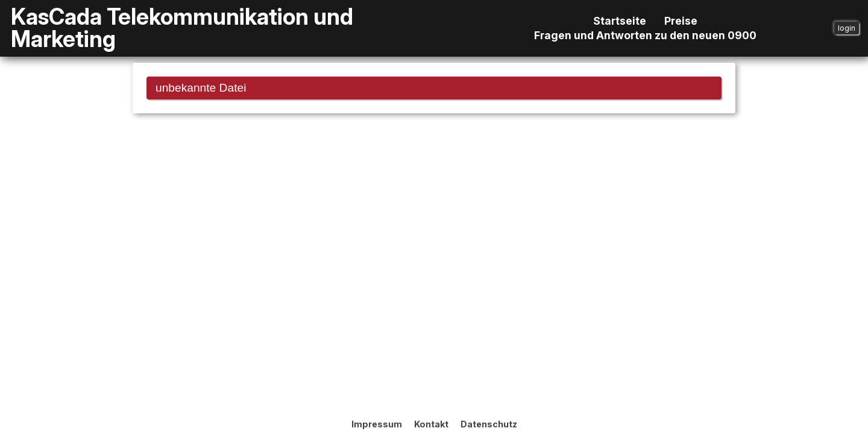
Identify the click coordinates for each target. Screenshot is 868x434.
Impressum (377, 424)
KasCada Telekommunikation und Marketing (182, 28)
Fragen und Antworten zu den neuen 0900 (645, 36)
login (847, 28)
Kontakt (431, 424)
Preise (681, 21)
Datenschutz (489, 424)
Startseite (620, 21)
